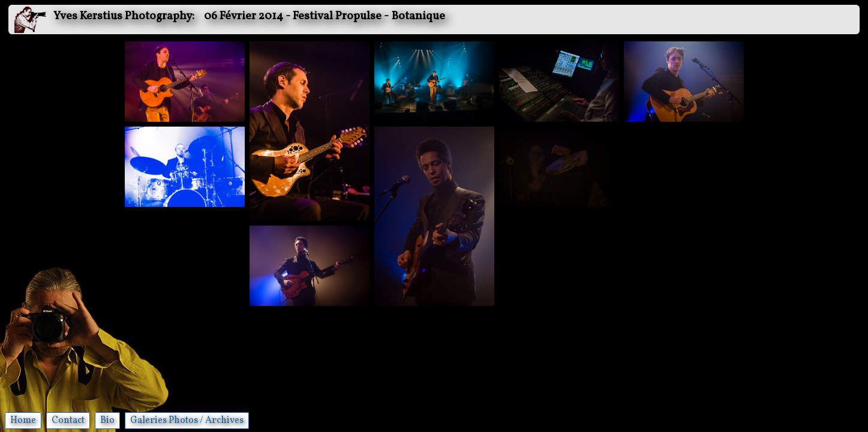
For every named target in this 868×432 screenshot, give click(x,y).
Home (23, 421)
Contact (68, 421)
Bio (107, 421)
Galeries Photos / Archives (187, 421)
